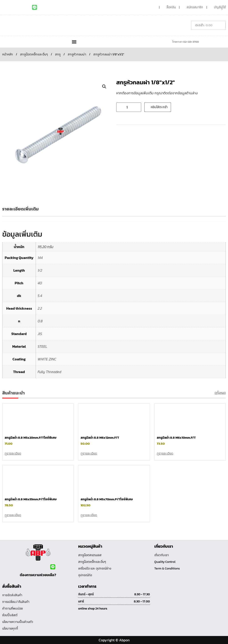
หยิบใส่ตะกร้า (159, 107)
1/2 (40, 270)
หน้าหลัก (8, 54)
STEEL (42, 346)
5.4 (40, 296)
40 (40, 283)
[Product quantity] (129, 107)
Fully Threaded (49, 372)
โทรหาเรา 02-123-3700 (186, 42)
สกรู (58, 54)
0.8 (40, 321)
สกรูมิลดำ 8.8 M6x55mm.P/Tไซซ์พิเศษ (31, 499)
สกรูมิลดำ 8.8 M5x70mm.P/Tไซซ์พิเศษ (107, 499)
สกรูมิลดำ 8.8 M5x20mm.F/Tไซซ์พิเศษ (31, 438)
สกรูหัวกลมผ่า (77, 54)
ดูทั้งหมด (220, 393)
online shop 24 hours (93, 609)
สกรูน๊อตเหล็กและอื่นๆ (34, 54)
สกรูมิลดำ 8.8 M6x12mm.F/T (100, 438)
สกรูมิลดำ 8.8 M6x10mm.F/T (176, 438)
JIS (40, 334)
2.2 (40, 308)
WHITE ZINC (47, 359)
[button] (74, 42)
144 (40, 258)
